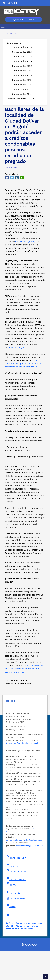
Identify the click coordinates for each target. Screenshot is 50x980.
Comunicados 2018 (22, 85)
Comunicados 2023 (22, 61)
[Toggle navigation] (3, 26)
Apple (10, 944)
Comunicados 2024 (22, 57)
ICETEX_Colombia (16, 899)
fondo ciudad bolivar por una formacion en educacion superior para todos (25, 697)
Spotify (11, 935)
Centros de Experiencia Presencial (22, 772)
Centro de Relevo (16, 927)
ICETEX (11, 913)
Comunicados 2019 (22, 80)
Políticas (10, 952)
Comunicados (14, 43)
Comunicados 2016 (22, 94)
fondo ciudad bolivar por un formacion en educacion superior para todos (23, 392)
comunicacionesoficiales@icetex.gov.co (24, 869)
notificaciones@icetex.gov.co (29, 874)
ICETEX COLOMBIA (16, 886)
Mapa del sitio (13, 958)
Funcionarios (27, 958)
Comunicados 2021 (22, 71)
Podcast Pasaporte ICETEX (21, 99)
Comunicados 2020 (22, 75)
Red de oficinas (23, 952)
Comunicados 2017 (22, 89)
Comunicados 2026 (22, 47)
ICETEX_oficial (14, 921)
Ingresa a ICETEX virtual (24, 20)
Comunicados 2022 (22, 66)
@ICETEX (12, 894)
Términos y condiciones (27, 955)
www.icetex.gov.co (25, 270)
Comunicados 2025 (22, 52)
